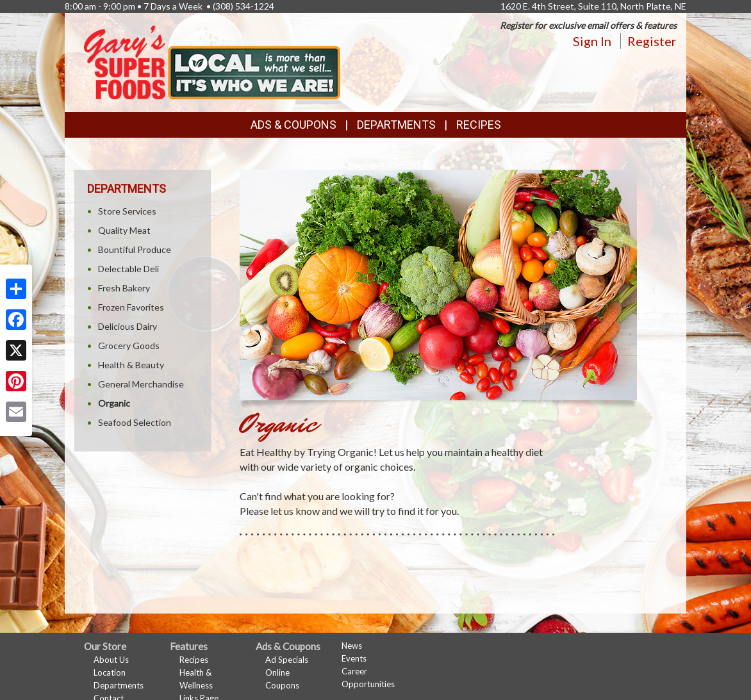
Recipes (479, 125)
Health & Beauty (131, 365)
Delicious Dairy (128, 326)
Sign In (592, 41)
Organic (114, 403)
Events (354, 658)
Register (652, 41)
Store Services (127, 211)
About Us (111, 660)
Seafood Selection (135, 422)
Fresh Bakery (124, 288)
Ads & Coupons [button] (293, 125)
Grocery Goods (129, 346)
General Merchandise (141, 384)
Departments (119, 685)
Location (110, 672)
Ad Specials (287, 660)
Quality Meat (124, 230)
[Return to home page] (212, 61)
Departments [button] (396, 125)
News (352, 646)
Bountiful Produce (135, 249)
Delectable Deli (128, 269)
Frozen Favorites (131, 307)
